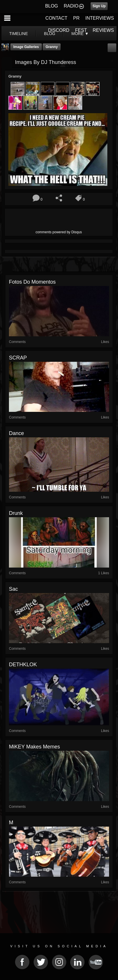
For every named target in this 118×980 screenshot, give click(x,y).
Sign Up (99, 6)
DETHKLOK (23, 665)
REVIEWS (103, 30)
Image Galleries (26, 47)
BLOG (52, 6)
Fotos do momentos (32, 282)
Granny (52, 47)
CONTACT (56, 18)
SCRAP (18, 358)
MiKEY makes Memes (34, 747)
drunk (16, 513)
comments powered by (59, 232)
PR (76, 18)
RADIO (71, 6)
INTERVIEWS (100, 18)
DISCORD (59, 30)
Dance (16, 433)
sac (13, 589)
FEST (81, 30)
